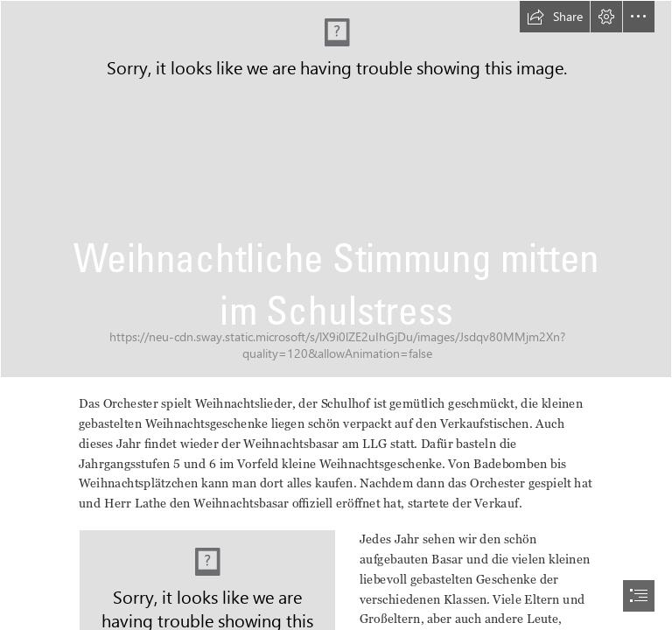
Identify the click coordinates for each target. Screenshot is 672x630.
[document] (336, 315)
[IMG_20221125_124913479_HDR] (336, 189)
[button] (555, 17)
